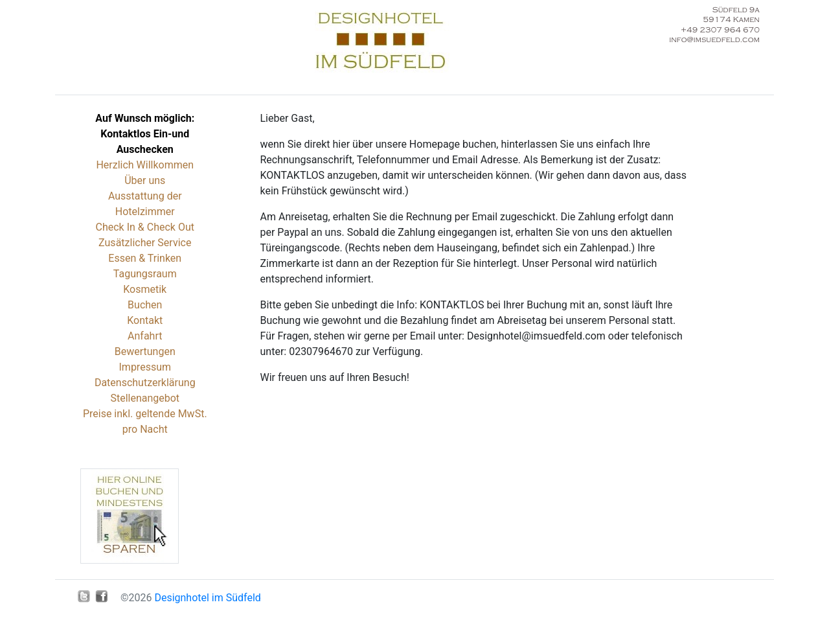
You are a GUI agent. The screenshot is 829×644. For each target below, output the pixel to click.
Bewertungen (145, 351)
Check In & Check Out (145, 227)
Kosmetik (145, 289)
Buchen (145, 305)
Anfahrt (145, 336)
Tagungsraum (145, 274)
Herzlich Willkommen (145, 165)
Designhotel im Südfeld (207, 598)
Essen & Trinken (145, 258)
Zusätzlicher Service (145, 243)
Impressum (145, 367)
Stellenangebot (145, 398)
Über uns (145, 180)
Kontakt (145, 320)
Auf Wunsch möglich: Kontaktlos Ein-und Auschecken (145, 134)
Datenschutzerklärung (145, 383)
